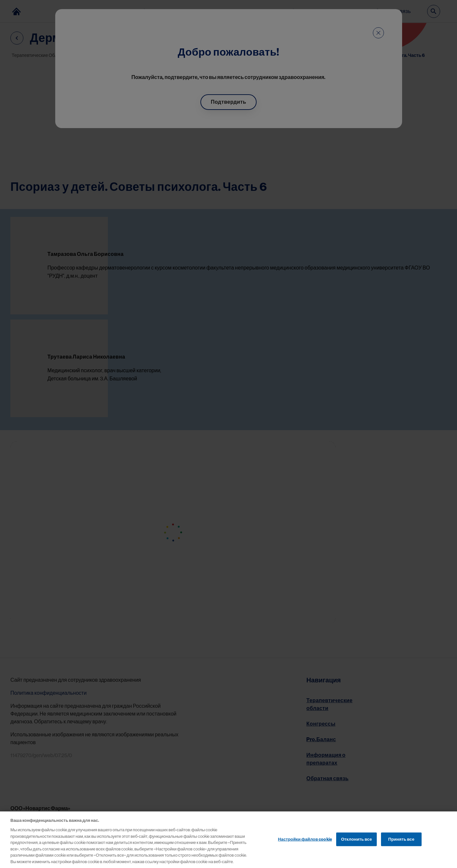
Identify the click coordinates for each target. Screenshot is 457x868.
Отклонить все (356, 847)
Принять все (401, 847)
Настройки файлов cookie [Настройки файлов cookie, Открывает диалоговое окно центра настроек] (305, 847)
